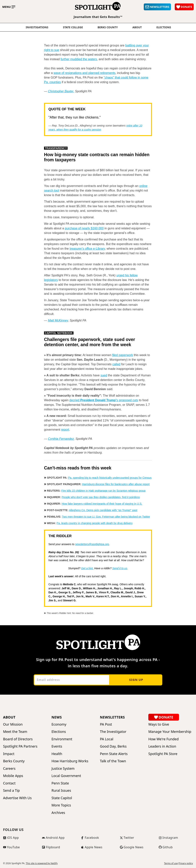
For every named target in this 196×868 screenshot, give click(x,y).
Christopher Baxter (61, 91)
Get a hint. (87, 568)
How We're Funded (163, 739)
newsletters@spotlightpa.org (92, 544)
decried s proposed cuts (104, 400)
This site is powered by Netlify (42, 863)
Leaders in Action (162, 746)
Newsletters (112, 717)
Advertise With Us (17, 798)
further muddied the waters (79, 59)
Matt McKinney (58, 320)
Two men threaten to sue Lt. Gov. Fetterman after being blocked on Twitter (106, 517)
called (116, 364)
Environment (62, 739)
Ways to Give (159, 724)
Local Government (66, 776)
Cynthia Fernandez (61, 439)
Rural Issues (61, 790)
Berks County (108, 27)
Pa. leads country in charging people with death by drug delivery (95, 523)
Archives (58, 813)
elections (164, 27)
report (65, 430)
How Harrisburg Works (70, 761)
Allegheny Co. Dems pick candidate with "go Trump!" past (103, 510)
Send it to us (120, 568)
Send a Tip (11, 790)
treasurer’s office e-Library (87, 249)
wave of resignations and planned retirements (85, 73)
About (137, 27)
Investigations (37, 27)
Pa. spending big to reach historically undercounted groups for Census (110, 478)
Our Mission (13, 724)
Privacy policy (186, 863)
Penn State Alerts (114, 754)
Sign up (136, 680)
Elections (59, 732)
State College (73, 27)
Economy (59, 724)
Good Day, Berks (113, 746)
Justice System (63, 769)
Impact (9, 754)
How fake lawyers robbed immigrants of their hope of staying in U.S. (102, 504)
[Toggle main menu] (9, 7)
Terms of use (171, 863)
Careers (9, 769)
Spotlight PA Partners (20, 746)
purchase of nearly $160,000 (84, 228)
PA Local (107, 739)
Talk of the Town (113, 761)
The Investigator (113, 732)
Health (57, 754)
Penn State (60, 783)
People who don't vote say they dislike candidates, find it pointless (101, 497)
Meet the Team (15, 732)
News (57, 717)
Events (57, 746)
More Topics (61, 805)
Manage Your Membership (170, 732)
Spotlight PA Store (163, 754)
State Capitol (62, 798)
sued (104, 375)
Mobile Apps (13, 776)
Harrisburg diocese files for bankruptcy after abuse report (116, 484)
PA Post (106, 724)
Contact (9, 783)
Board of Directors (18, 739)
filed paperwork (123, 355)
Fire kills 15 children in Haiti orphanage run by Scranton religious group (103, 491)
